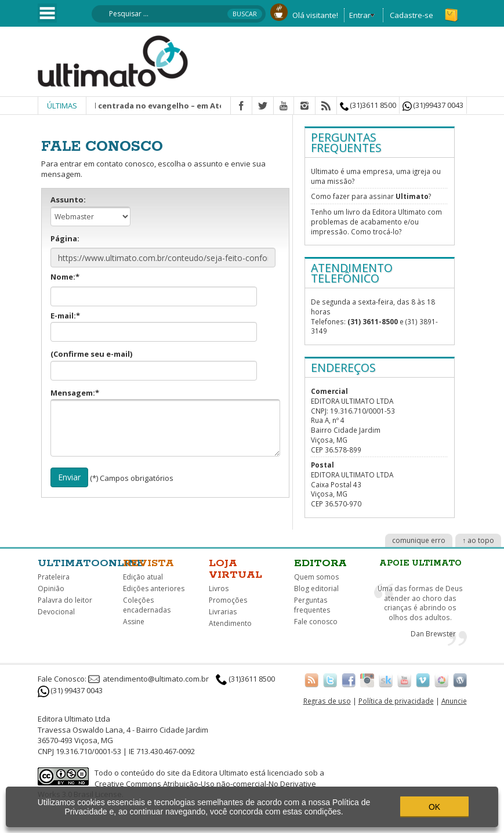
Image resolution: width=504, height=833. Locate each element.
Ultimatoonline (91, 563)
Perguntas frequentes (312, 605)
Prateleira (54, 577)
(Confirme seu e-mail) (154, 365)
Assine (134, 622)
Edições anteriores (154, 588)
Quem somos (316, 577)
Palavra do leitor (65, 600)
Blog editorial (316, 588)
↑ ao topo (478, 540)
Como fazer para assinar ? (371, 196)
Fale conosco (316, 622)
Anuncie (454, 701)
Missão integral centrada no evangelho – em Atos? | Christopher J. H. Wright (202, 106)
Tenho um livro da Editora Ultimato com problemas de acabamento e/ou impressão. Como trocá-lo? (376, 221)
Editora (320, 563)
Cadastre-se (411, 15)
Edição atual (143, 577)
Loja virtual (235, 569)
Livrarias (223, 612)
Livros (219, 588)
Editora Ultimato (220, 773)
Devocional (56, 612)
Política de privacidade (396, 701)
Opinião (51, 588)
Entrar (360, 15)
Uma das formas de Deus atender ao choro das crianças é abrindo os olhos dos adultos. (420, 603)
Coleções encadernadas (147, 605)
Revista (148, 563)
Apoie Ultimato (420, 563)
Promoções (228, 600)
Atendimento (230, 623)
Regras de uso (327, 701)
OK (434, 807)
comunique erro (419, 540)
